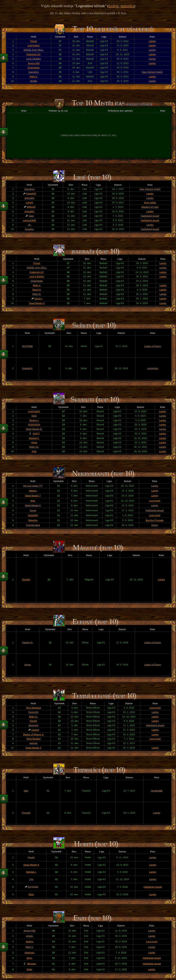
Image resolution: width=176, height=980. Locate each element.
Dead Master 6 (33, 505)
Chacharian (34, 68)
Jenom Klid (34, 63)
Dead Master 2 (33, 748)
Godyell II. (27, 368)
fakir (26, 791)
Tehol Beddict (33, 739)
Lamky (152, 41)
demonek (33, 725)
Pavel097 (31, 194)
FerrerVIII (33, 712)
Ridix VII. (34, 447)
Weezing (33, 520)
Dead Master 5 (37, 303)
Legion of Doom (153, 346)
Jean (31, 216)
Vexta (34, 442)
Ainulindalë (157, 791)
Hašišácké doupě (150, 216)
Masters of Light (150, 207)
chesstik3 (29, 211)
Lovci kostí (155, 501)
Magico (33, 491)
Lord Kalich (34, 45)
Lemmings (153, 368)
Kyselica (29, 229)
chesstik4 (29, 198)
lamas (28, 665)
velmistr (33, 743)
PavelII (33, 721)
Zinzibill (26, 580)
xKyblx (34, 81)
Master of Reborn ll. (33, 734)
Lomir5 (30, 203)
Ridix (31, 894)
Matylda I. (31, 872)
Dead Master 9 (31, 865)
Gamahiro (34, 72)
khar (33, 501)
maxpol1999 (30, 220)
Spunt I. (39, 299)
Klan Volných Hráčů (152, 72)
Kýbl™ (36, 434)
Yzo (31, 879)
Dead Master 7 (33, 496)
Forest (34, 41)
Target (33, 510)
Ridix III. (37, 294)
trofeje (114, 6)
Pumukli (26, 813)
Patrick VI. (28, 643)
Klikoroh (31, 207)
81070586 (27, 346)
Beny (29, 958)
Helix (34, 416)
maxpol (35, 730)
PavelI (31, 857)
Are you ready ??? (33, 486)
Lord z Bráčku (34, 59)
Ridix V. (34, 76)
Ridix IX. (33, 717)
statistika (127, 6)
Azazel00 (33, 515)
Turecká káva (33, 525)
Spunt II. (37, 290)
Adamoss (29, 953)
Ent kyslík (33, 887)
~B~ (29, 225)
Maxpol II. (34, 438)
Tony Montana (33, 708)
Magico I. (34, 420)
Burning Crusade (155, 520)
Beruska (32, 964)
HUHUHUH (34, 425)
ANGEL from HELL (34, 50)
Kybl (34, 451)
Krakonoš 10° (34, 54)
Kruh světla (150, 203)
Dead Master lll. (34, 429)
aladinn (30, 942)
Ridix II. (29, 947)
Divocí (155, 525)
